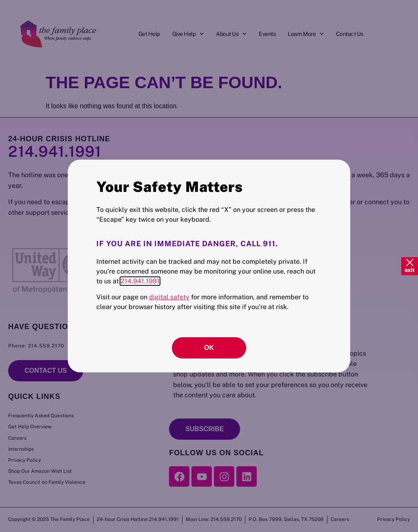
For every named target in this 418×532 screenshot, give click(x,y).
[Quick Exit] (410, 266)
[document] (209, 266)
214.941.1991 (140, 281)
